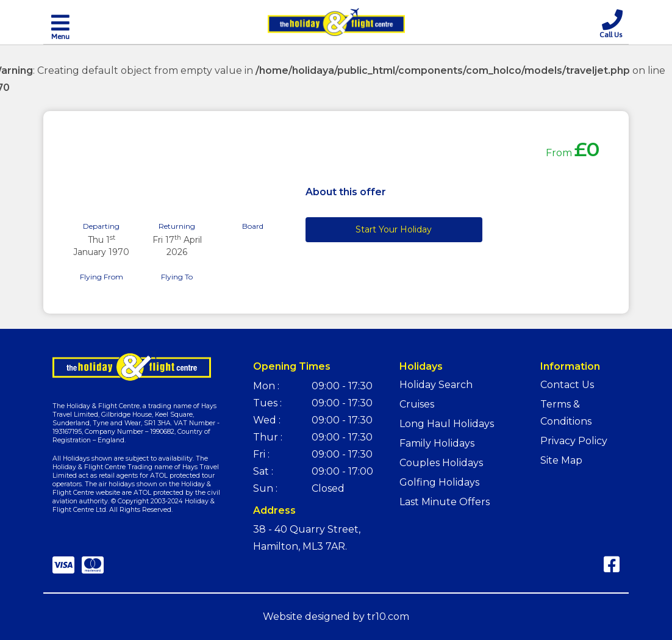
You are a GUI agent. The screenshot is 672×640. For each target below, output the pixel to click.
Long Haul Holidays (447, 424)
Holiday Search (436, 385)
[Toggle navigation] (60, 26)
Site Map (561, 460)
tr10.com (388, 617)
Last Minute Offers (445, 502)
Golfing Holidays (439, 482)
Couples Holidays (441, 463)
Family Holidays (437, 443)
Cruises (417, 404)
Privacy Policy (574, 441)
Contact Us (567, 385)
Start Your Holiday (394, 229)
